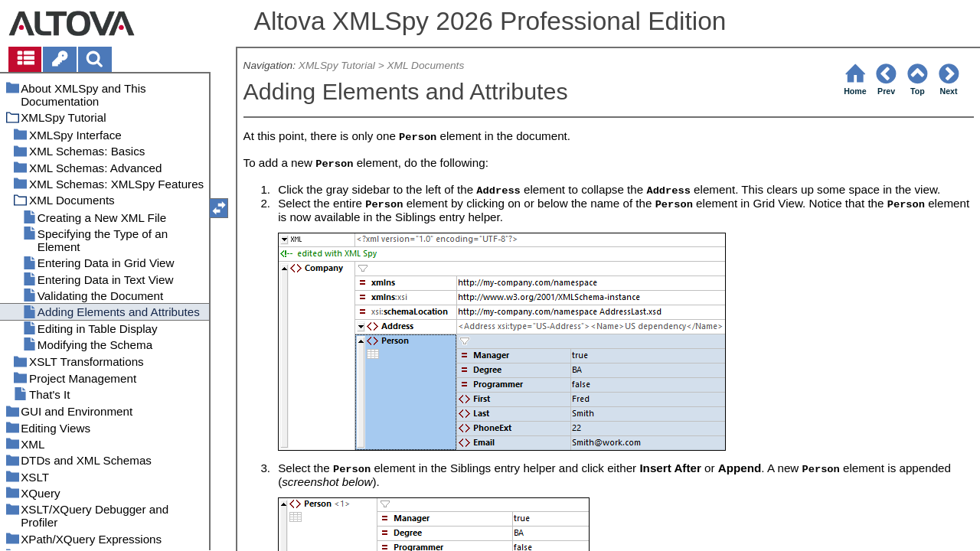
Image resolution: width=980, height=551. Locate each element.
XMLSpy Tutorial (337, 65)
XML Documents (425, 65)
